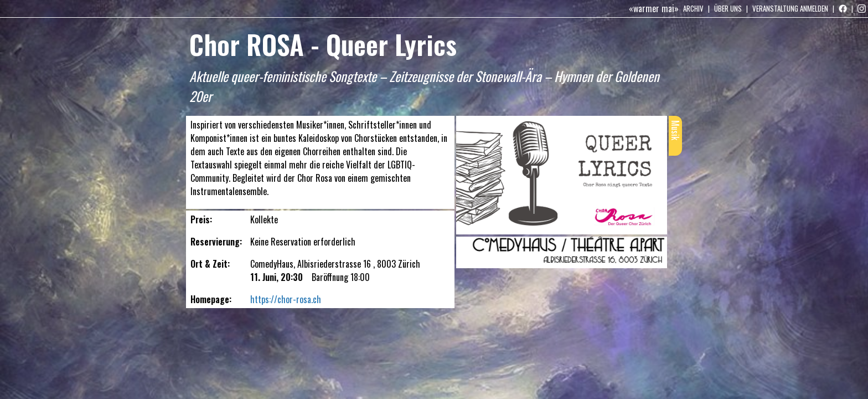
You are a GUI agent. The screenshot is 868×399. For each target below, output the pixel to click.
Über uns (728, 8)
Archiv (693, 8)
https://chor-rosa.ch (286, 299)
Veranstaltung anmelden (790, 8)
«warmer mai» (654, 8)
